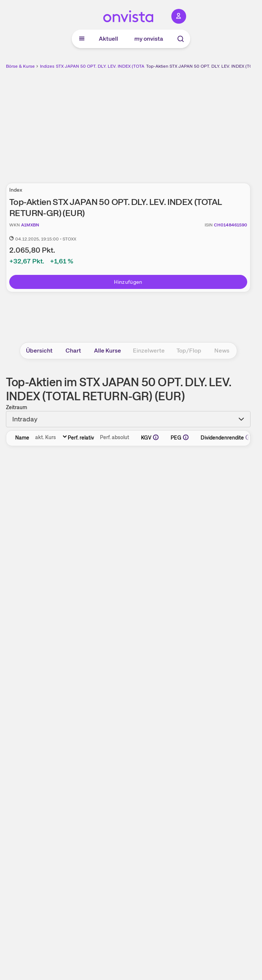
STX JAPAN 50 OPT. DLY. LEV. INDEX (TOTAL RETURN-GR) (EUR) (122, 66)
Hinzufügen (128, 282)
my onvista (149, 39)
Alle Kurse (108, 351)
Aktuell (108, 39)
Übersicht (39, 351)
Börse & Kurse (20, 66)
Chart (73, 351)
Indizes (47, 66)
